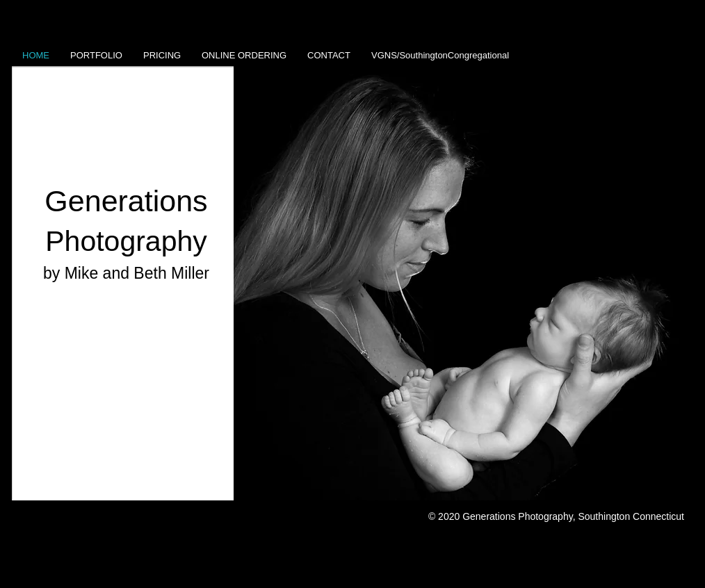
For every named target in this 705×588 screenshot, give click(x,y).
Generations (126, 201)
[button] (463, 283)
